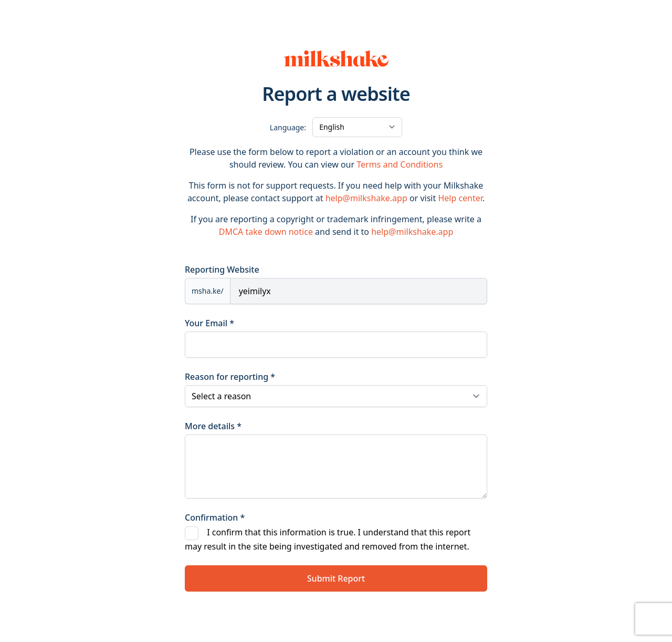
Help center (460, 198)
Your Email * (209, 323)
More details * (213, 426)
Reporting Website (222, 270)
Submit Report (336, 578)
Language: (288, 127)
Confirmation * (215, 517)
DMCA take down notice (266, 232)
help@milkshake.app (366, 198)
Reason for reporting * (230, 377)
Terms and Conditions (400, 164)
